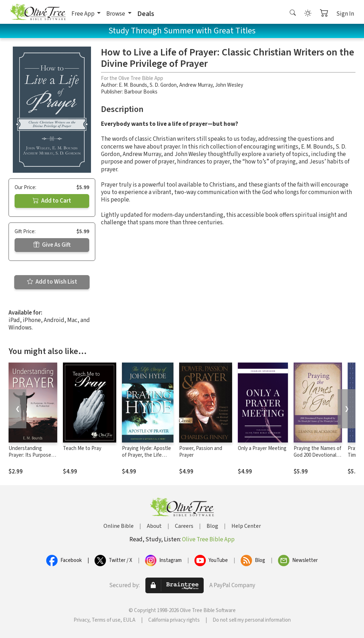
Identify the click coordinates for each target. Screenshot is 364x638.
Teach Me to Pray (82, 448)
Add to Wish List (52, 282)
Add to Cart (52, 201)
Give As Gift (52, 245)
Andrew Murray (196, 85)
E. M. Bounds (133, 85)
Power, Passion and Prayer (201, 452)
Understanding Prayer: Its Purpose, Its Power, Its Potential (31, 459)
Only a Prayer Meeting (262, 448)
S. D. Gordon (163, 85)
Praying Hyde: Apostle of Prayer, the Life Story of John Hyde (146, 455)
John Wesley (229, 85)
